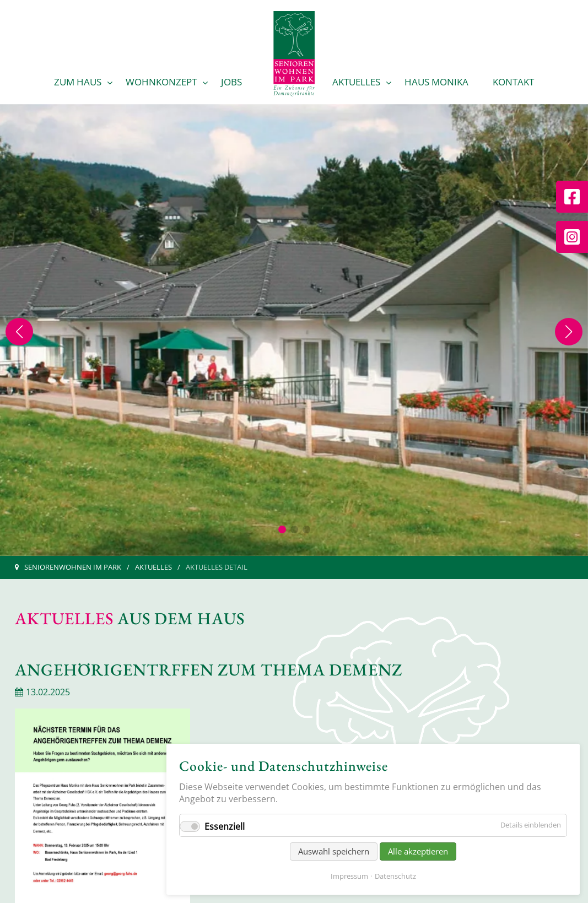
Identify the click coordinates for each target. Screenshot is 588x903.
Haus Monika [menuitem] (436, 82)
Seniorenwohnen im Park (73, 567)
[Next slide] (569, 332)
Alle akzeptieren (418, 851)
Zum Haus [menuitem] (78, 82)
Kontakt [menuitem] (513, 82)
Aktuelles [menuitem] (356, 82)
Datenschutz (395, 876)
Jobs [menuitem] (231, 82)
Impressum (349, 876)
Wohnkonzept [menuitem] (161, 82)
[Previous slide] (19, 332)
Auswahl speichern (334, 851)
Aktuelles (153, 567)
